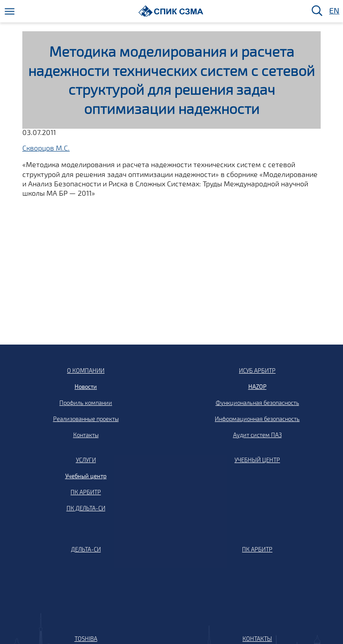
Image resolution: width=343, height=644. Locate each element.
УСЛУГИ (86, 460)
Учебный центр (86, 476)
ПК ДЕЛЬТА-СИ (86, 508)
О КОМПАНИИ (86, 370)
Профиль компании (86, 403)
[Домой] (171, 11)
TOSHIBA (86, 639)
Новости (86, 387)
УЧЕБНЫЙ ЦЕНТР (257, 460)
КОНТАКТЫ (257, 639)
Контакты (86, 435)
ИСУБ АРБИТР (257, 370)
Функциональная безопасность (257, 403)
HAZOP (257, 387)
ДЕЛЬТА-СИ (86, 549)
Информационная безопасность (257, 419)
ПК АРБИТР (86, 492)
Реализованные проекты (86, 419)
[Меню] (10, 11)
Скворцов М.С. (46, 148)
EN (334, 11)
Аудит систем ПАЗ (257, 435)
